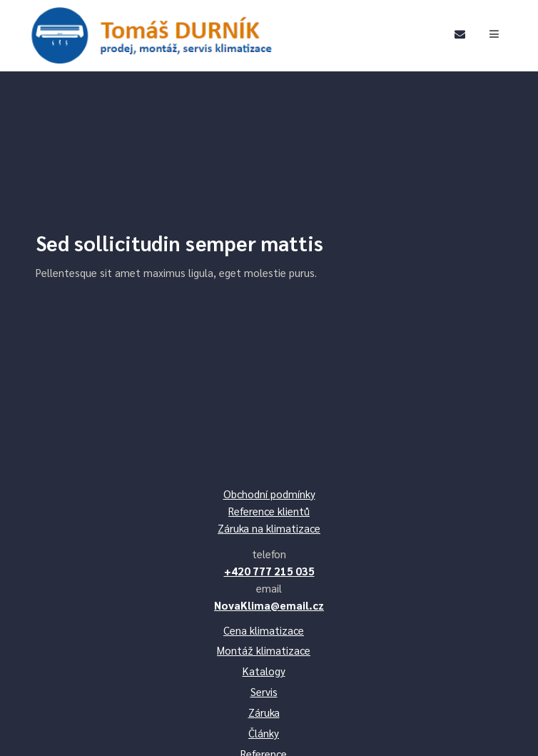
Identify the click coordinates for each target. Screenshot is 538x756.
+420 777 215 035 (269, 571)
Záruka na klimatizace (269, 528)
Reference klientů (269, 511)
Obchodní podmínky (269, 494)
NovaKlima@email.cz (269, 605)
